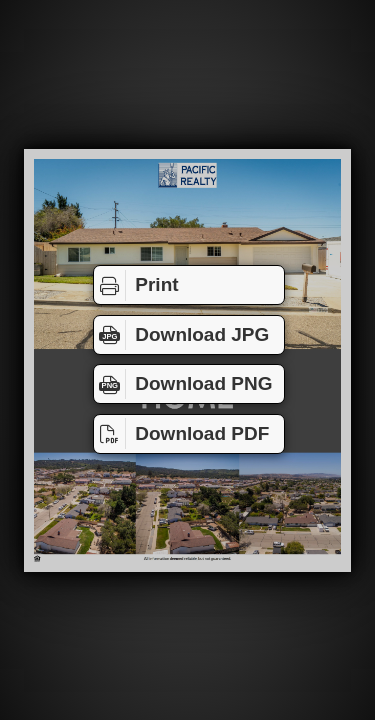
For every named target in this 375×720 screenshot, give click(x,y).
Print (136, 285)
